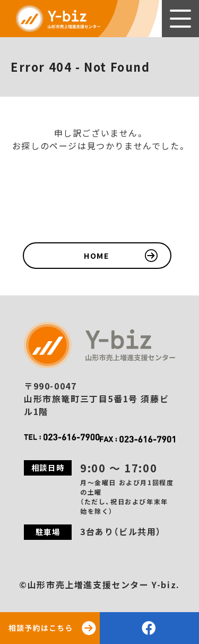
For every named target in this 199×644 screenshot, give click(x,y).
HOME (97, 255)
